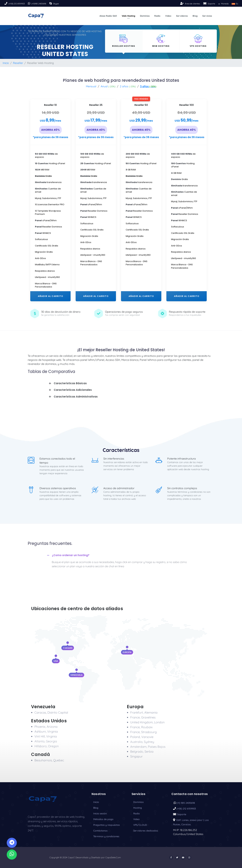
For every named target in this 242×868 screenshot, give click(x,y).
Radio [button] (157, 16)
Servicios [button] (207, 16)
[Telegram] (12, 843)
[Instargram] (189, 858)
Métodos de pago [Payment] (103, 819)
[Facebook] (171, 858)
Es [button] (235, 4)
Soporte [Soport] (211, 4)
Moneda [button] (223, 4)
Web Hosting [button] (128, 16)
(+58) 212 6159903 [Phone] (17, 4)
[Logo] (36, 16)
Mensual (91, 86)
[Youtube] (183, 858)
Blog (96, 808)
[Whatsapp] (12, 855)
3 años (148, 86)
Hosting (138, 808)
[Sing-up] (182, 3)
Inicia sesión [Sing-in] (100, 813)
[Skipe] (51, 3)
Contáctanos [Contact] (100, 831)
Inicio (6, 63)
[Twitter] (177, 858)
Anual (108, 86)
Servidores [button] (182, 16)
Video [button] (168, 16)
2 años (128, 86)
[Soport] (205, 3)
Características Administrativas (76, 397)
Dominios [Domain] (138, 802)
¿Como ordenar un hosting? (71, 555)
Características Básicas (70, 383)
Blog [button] (195, 16)
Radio (137, 813)
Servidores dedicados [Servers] (146, 831)
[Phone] (6, 3)
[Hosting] (124, 41)
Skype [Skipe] (56, 4)
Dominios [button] (145, 16)
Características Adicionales (73, 390)
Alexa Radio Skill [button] (108, 16)
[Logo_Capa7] (43, 799)
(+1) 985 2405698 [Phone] (186, 803)
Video (136, 819)
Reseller (18, 63)
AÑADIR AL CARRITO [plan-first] (51, 296)
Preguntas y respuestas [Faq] (107, 825)
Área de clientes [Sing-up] (192, 4)
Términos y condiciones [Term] (106, 836)
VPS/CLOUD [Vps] (140, 825)
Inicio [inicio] (96, 802)
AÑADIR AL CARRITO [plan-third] (96, 296)
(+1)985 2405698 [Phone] (39, 4)
